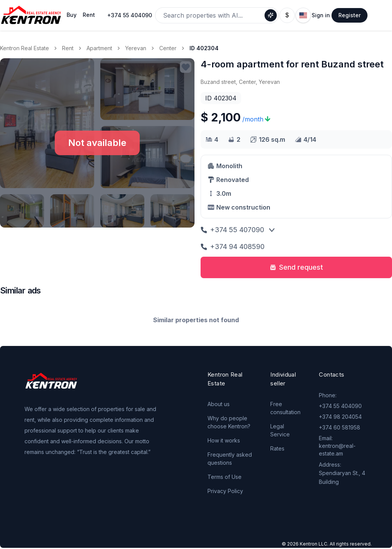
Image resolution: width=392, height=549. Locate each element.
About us (219, 404)
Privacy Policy (225, 491)
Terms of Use (225, 477)
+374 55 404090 (130, 15)
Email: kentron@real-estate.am (337, 446)
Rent (68, 48)
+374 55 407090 (232, 230)
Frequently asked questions (230, 459)
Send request (296, 267)
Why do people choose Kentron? (229, 422)
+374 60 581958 (340, 427)
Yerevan (136, 48)
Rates (277, 448)
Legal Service (280, 430)
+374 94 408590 (233, 247)
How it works (224, 440)
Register (350, 15)
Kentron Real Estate (24, 48)
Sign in (321, 15)
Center (168, 48)
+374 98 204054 (340, 417)
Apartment (99, 48)
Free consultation (285, 408)
